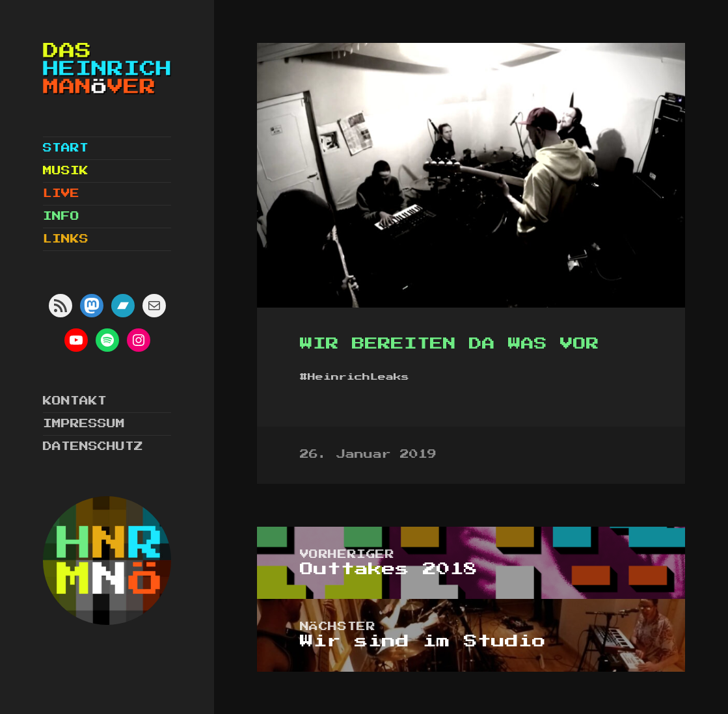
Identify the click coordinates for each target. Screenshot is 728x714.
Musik (66, 171)
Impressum (84, 424)
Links (66, 239)
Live (61, 194)
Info (61, 217)
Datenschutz (93, 447)
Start (66, 148)
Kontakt (75, 401)
